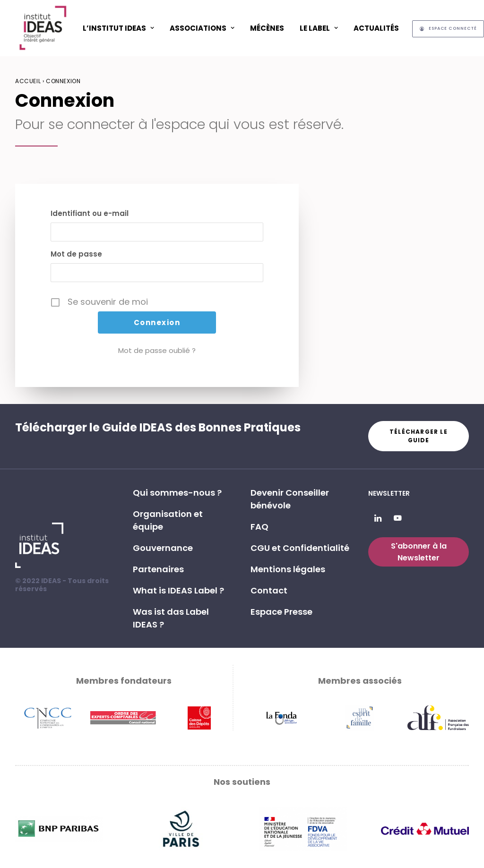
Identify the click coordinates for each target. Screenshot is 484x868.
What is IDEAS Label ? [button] (178, 590)
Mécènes (267, 28)
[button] (378, 519)
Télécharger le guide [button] (419, 436)
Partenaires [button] (158, 569)
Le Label (319, 28)
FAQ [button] (259, 527)
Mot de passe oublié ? (157, 350)
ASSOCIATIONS (202, 28)
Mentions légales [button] (288, 569)
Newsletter (389, 493)
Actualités (376, 28)
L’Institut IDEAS (118, 28)
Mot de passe (76, 254)
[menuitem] (118, 28)
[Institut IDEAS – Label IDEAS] (43, 28)
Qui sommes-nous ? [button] (177, 493)
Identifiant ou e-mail (90, 213)
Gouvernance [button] (163, 548)
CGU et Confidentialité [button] (300, 548)
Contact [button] (269, 590)
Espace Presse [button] (281, 612)
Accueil (28, 81)
